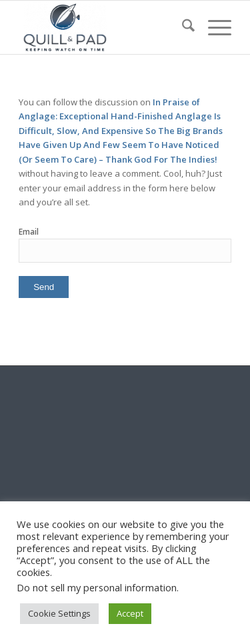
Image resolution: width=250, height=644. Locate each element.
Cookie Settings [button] (59, 613)
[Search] (182, 27)
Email (29, 232)
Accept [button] (130, 613)
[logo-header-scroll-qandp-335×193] (104, 27)
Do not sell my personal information (97, 587)
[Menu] (213, 27)
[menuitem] (182, 27)
